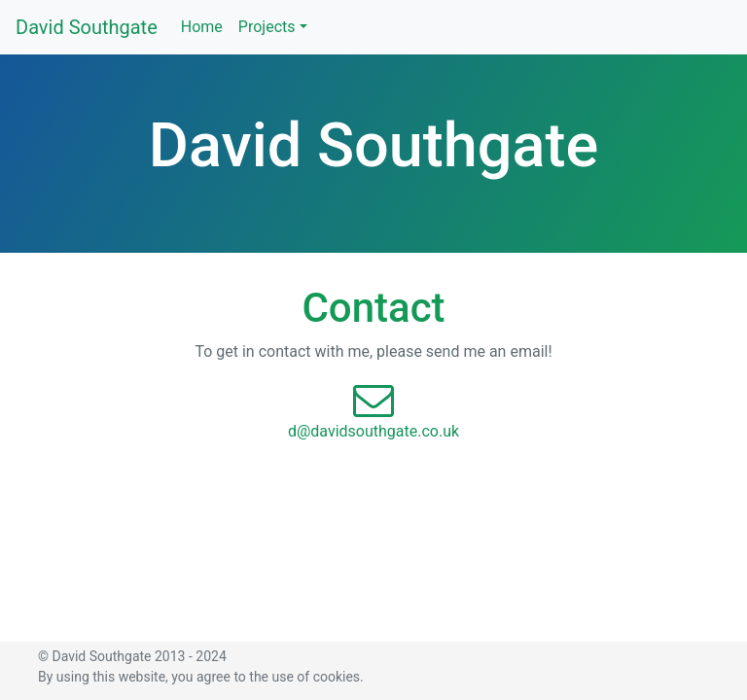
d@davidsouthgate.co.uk (373, 431)
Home (202, 25)
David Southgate (87, 27)
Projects (267, 27)
